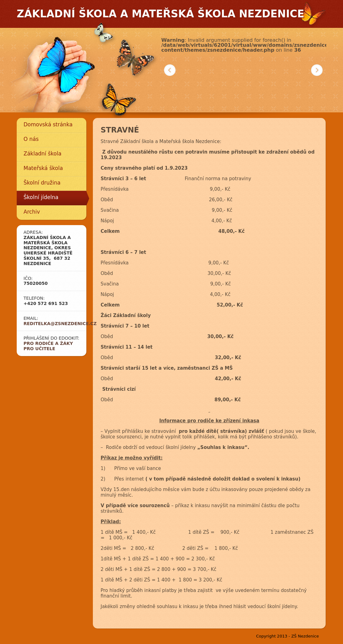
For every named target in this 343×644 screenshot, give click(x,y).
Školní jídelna (41, 197)
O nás (31, 139)
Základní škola (42, 154)
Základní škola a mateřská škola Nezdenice (161, 14)
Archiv (32, 212)
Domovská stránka (48, 124)
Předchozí (170, 70)
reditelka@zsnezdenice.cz (60, 324)
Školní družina (42, 183)
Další (317, 70)
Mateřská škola (43, 168)
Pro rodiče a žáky (48, 343)
